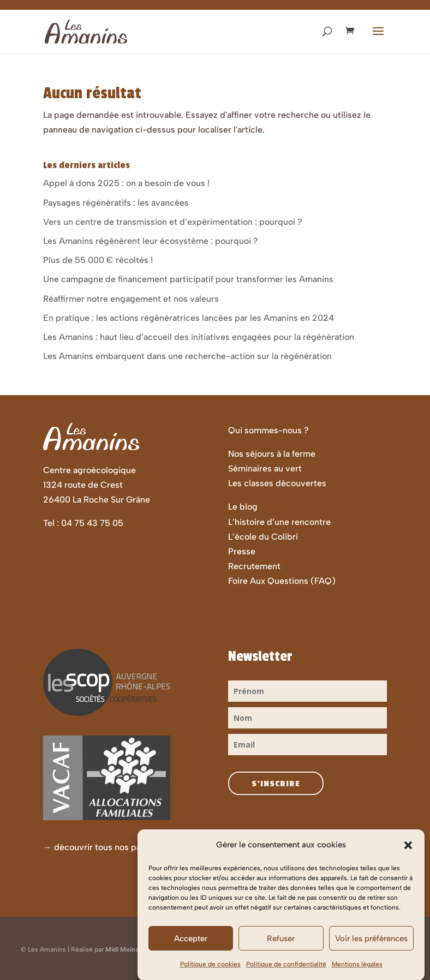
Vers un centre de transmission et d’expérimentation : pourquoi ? (173, 222)
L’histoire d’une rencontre (279, 522)
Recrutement (254, 566)
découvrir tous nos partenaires (115, 847)
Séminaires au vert (265, 468)
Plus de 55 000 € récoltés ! (98, 260)
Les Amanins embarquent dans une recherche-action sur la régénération (187, 356)
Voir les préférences (371, 950)
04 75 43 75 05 (92, 523)
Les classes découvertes (277, 483)
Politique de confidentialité (286, 976)
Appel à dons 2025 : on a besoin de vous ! (126, 183)
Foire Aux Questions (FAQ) (282, 581)
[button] (408, 857)
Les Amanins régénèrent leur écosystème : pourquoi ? (151, 241)
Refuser (281, 950)
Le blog (243, 507)
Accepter (191, 950)
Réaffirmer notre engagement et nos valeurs (131, 299)
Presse (242, 551)
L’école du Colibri (263, 537)
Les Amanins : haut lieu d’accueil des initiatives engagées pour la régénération (199, 337)
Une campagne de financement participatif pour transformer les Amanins (188, 279)
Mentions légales (357, 976)
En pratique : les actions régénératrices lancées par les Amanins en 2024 (189, 318)
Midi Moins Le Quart (136, 949)
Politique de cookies (210, 976)
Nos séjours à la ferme (272, 454)
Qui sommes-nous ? (268, 430)
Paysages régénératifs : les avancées (116, 203)
